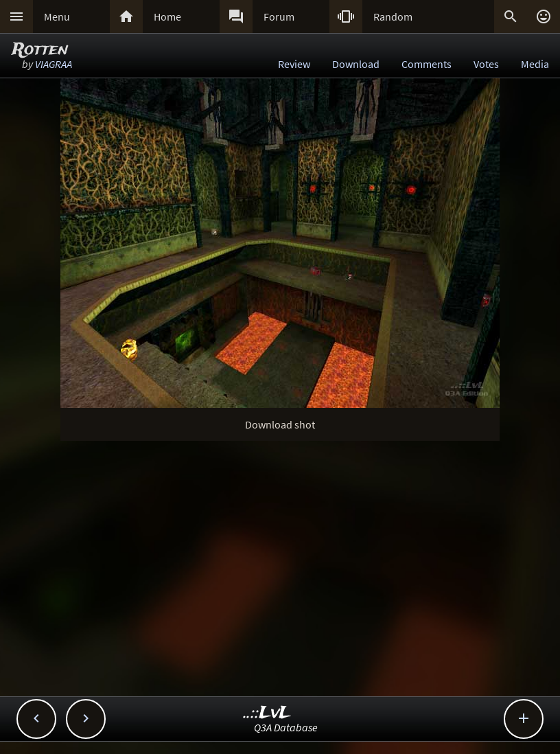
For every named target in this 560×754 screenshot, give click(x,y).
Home (167, 16)
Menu (57, 16)
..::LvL (267, 713)
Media (535, 64)
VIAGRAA (54, 64)
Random (393, 16)
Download (356, 64)
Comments (427, 64)
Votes (486, 64)
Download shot (280, 424)
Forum (279, 16)
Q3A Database (286, 727)
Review (294, 64)
